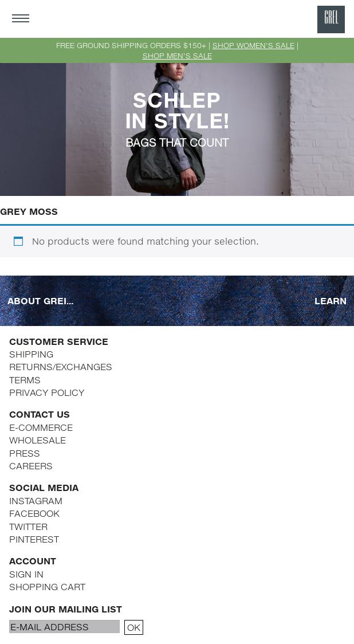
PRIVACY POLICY (47, 392)
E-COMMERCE (41, 427)
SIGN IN (26, 574)
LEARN (331, 300)
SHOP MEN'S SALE (177, 56)
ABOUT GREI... (40, 300)
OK (134, 627)
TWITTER (28, 526)
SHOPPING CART (47, 586)
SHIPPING (31, 354)
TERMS (25, 380)
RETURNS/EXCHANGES (61, 366)
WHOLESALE (38, 440)
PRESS (25, 453)
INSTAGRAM (36, 500)
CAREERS (31, 466)
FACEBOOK (34, 513)
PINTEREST (34, 539)
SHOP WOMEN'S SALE (253, 45)
